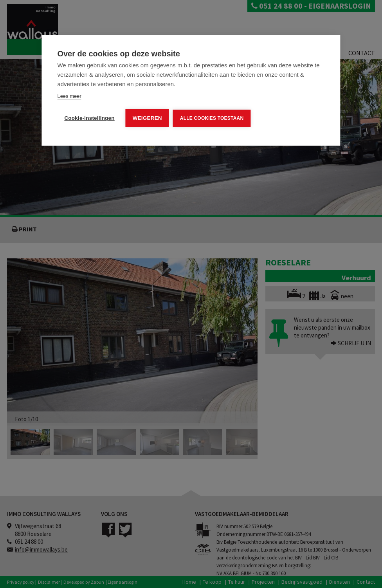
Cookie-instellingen (89, 118)
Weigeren (147, 118)
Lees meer (69, 96)
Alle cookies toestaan (212, 118)
